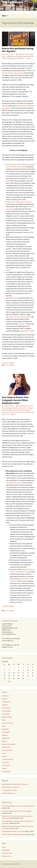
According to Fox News (14, 483)
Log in (4, 847)
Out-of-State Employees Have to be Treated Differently (18, 806)
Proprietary (13, 412)
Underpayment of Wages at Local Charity (14, 831)
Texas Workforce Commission (11, 787)
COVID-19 (5, 705)
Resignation (14, 58)
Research (23, 324)
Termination (15, 408)
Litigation (5, 735)
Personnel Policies (7, 750)
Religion (4, 756)
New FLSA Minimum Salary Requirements (14, 834)
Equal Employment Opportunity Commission (15, 784)
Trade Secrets (23, 408)
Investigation (6, 732)
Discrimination (6, 708)
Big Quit (11, 56)
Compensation (29, 54)
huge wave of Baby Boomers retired (19, 202)
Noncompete (6, 747)
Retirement (21, 58)
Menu (4, 16)
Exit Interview (18, 56)
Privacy (4, 753)
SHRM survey (13, 298)
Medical (4, 741)
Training (30, 408)
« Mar (9, 681)
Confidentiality (8, 410)
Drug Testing (6, 714)
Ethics (4, 720)
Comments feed (7, 853)
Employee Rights (7, 717)
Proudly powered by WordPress (11, 864)
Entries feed (6, 850)
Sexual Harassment (8, 759)
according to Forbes (27, 331)
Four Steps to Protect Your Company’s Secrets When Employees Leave (15, 400)
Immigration (5, 729)
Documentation (22, 406)
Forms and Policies (8, 723)
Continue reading (9, 363)
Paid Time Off (6, 58)
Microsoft (5, 106)
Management (6, 738)
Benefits (4, 699)
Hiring (4, 56)
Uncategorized (6, 771)
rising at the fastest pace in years (20, 317)
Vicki (30, 58)
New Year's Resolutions (9, 744)
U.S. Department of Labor (9, 790)
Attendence (21, 54)
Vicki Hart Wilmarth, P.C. (9, 793)
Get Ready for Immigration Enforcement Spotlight (17, 811)
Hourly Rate (30, 56)
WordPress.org (6, 856)
